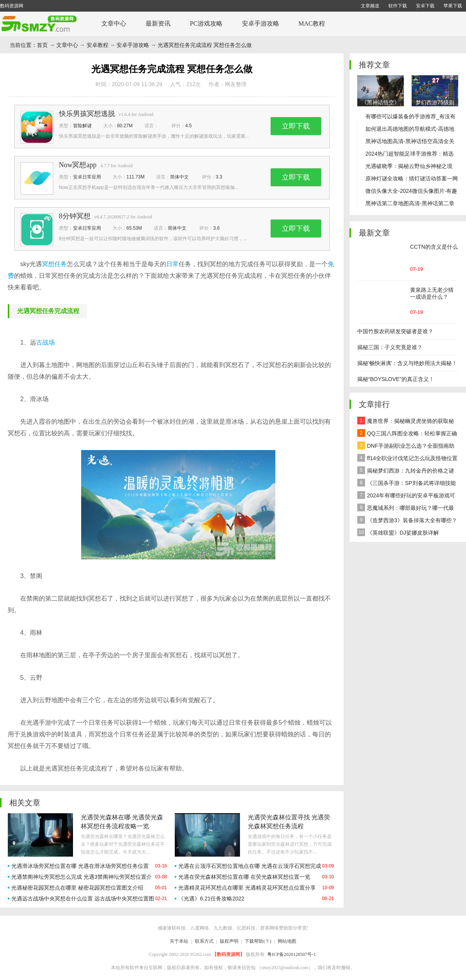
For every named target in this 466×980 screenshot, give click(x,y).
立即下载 (296, 126)
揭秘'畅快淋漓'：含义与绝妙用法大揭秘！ (407, 363)
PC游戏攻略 (206, 23)
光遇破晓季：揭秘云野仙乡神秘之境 (409, 166)
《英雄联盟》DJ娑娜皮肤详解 (398, 532)
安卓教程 (97, 45)
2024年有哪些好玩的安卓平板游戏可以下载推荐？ (406, 496)
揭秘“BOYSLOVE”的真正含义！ (396, 379)
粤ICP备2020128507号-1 (291, 954)
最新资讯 (158, 23)
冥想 (48, 264)
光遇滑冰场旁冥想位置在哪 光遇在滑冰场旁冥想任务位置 (80, 866)
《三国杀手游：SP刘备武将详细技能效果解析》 (407, 484)
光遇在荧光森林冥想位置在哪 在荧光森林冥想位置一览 (244, 877)
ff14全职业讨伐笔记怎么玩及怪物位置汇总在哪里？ (407, 459)
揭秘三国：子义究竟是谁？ (390, 347)
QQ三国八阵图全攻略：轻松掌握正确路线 (407, 434)
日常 (172, 264)
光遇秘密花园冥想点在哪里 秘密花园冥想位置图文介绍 (77, 888)
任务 (61, 264)
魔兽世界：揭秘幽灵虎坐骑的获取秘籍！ (406, 422)
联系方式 (204, 941)
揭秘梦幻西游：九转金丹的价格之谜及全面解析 (406, 472)
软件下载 (398, 6)
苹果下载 (453, 6)
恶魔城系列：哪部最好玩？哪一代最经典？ (406, 509)
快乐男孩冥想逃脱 (87, 114)
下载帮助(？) (258, 941)
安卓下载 (425, 6)
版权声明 (229, 941)
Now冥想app (78, 165)
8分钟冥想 (75, 216)
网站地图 (287, 941)
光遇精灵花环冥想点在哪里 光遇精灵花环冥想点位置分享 (247, 888)
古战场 (45, 342)
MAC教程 (312, 23)
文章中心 (114, 23)
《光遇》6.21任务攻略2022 (211, 899)
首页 (42, 45)
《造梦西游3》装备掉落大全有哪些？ (407, 520)
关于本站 (179, 941)
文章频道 (370, 6)
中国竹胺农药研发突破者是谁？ (395, 331)
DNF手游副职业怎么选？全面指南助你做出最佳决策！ (406, 447)
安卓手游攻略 (261, 23)
